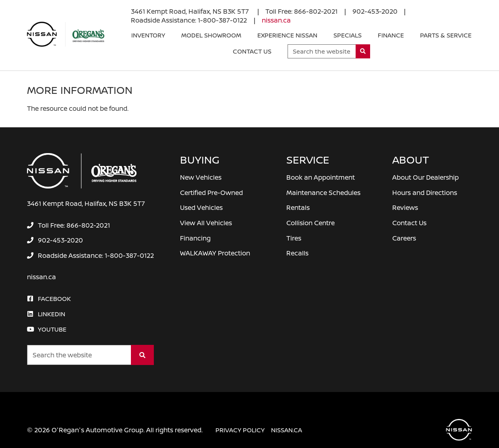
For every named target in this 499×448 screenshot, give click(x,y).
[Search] (363, 51)
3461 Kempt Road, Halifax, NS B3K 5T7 (191, 11)
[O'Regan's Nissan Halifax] (66, 34)
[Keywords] (322, 51)
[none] (301, 11)
